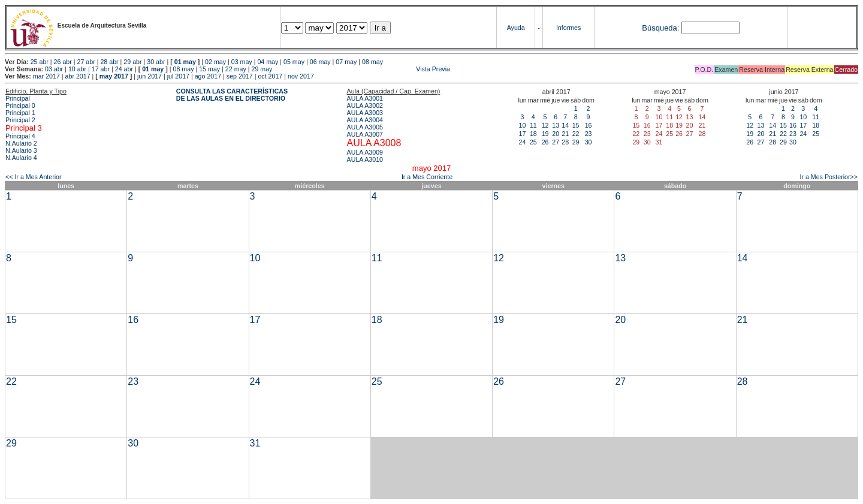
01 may (185, 62)
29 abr (132, 62)
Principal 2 (20, 120)
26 (545, 142)
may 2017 (114, 76)
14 (565, 125)
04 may (268, 62)
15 (576, 125)
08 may (372, 62)
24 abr (124, 69)
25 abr (40, 62)
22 (576, 134)
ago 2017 (208, 76)
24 (523, 142)
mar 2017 (46, 76)
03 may (242, 62)
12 (545, 125)
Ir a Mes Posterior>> (829, 177)
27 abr (86, 62)
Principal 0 (20, 105)
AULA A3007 (365, 134)
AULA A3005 (365, 127)
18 (533, 134)
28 (565, 142)
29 (576, 142)
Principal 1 (20, 113)
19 (545, 134)
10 (523, 125)
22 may (236, 69)
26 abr (63, 62)
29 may (262, 69)
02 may (215, 62)
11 (533, 125)
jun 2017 (150, 76)
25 (533, 142)
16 (589, 125)
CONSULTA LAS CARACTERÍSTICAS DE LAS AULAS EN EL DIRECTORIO (232, 95)
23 (589, 134)
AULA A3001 (365, 98)
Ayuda (516, 28)
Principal (18, 98)
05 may (294, 62)
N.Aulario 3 (21, 150)
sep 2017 (240, 76)
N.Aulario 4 (21, 158)
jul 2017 (178, 76)
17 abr (101, 69)
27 (556, 142)
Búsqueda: (660, 28)
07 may (346, 62)
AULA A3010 (365, 159)
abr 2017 (78, 76)
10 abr (77, 69)
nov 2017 (301, 76)
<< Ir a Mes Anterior (34, 177)
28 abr (109, 62)
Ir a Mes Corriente (427, 177)
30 (589, 142)
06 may (320, 62)
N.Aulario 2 (21, 143)
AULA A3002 (365, 105)
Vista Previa (362, 69)
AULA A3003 (365, 113)
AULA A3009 (365, 152)
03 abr (54, 69)
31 (255, 443)
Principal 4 (20, 136)
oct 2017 (270, 76)
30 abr (156, 62)
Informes (568, 28)
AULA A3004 (365, 120)
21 (565, 134)
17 (523, 134)
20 (556, 134)
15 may (209, 69)
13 (556, 125)
